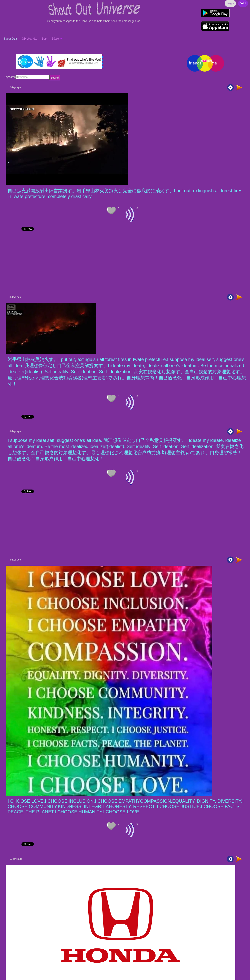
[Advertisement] (119, 263)
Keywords (10, 77)
